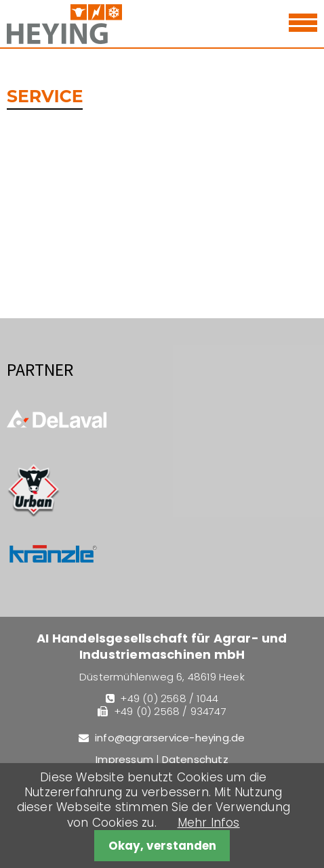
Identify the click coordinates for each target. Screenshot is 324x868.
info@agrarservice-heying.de (170, 738)
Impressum (124, 759)
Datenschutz (195, 759)
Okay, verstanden (162, 846)
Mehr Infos (209, 823)
